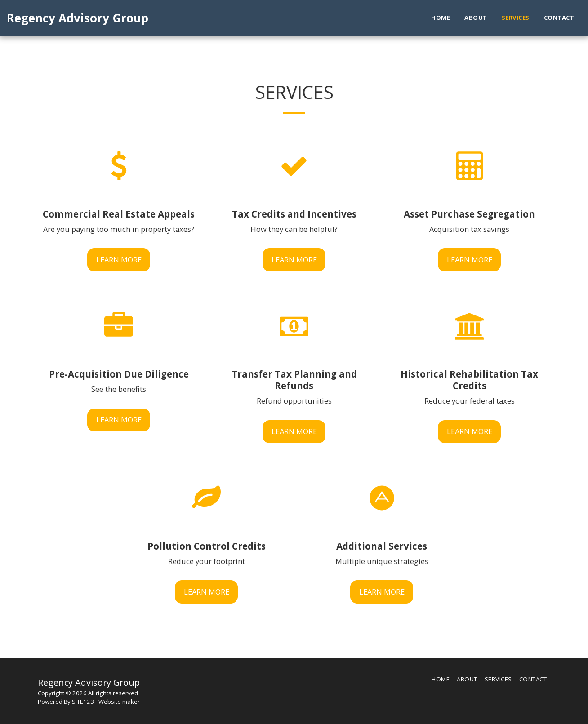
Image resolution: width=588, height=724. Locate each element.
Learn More (119, 260)
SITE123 (83, 702)
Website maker (119, 702)
